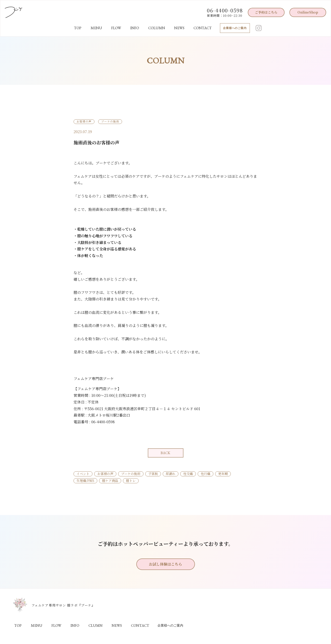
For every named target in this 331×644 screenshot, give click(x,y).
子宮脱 (153, 474)
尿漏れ (171, 474)
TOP (78, 28)
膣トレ (131, 481)
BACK (165, 453)
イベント (83, 474)
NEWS (179, 28)
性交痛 (188, 474)
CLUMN (96, 625)
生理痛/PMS (85, 481)
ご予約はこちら (266, 12)
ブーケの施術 (131, 474)
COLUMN (157, 28)
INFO (135, 28)
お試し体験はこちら (165, 564)
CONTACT (203, 28)
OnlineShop (308, 12)
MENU (96, 28)
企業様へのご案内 (235, 28)
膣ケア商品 (110, 481)
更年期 (223, 474)
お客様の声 (105, 474)
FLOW (116, 28)
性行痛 (205, 474)
